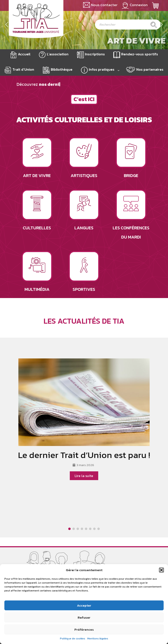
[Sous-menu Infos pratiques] (119, 70)
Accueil (24, 54)
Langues (84, 228)
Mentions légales (98, 639)
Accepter (84, 605)
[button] (161, 570)
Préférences (84, 629)
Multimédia (37, 289)
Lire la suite (84, 476)
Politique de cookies (73, 639)
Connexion (139, 5)
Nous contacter (104, 5)
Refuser (84, 617)
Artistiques (84, 175)
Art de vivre (136, 40)
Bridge (131, 175)
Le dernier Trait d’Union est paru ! (84, 455)
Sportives (84, 289)
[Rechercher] (154, 25)
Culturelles (37, 228)
